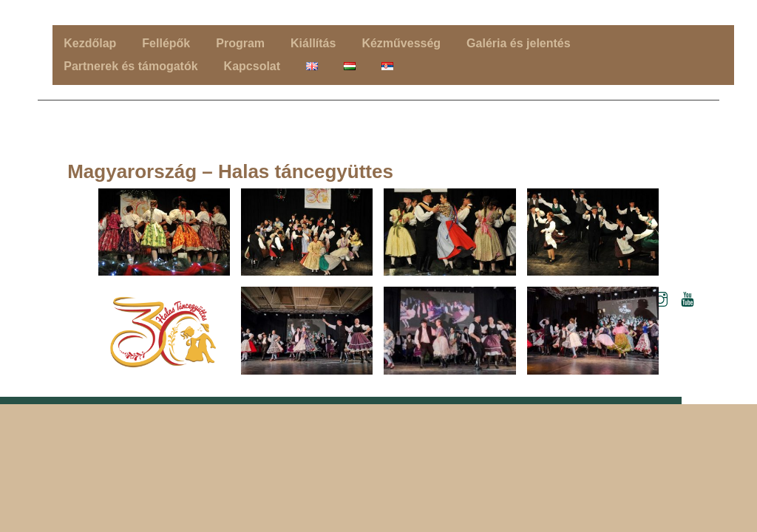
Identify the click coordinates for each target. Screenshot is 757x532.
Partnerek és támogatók (130, 66)
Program (240, 43)
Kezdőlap (90, 43)
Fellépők (166, 43)
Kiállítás (313, 43)
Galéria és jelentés (519, 43)
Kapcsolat (252, 66)
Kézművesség (401, 43)
